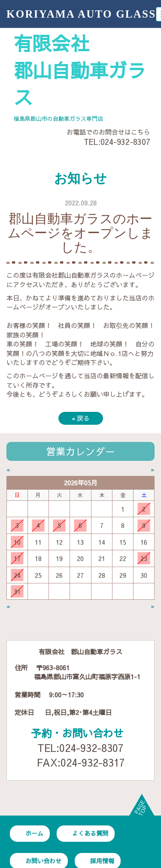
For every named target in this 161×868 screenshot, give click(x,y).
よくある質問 (90, 833)
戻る (81, 418)
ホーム (34, 833)
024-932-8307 (125, 142)
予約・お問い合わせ (77, 733)
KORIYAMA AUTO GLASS (81, 14)
